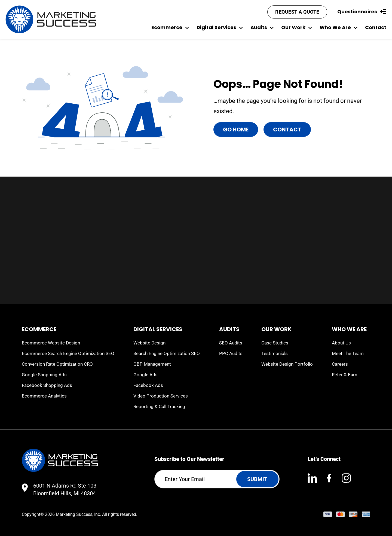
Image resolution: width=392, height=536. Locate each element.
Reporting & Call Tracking (159, 406)
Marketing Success (74, 514)
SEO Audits (231, 343)
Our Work (297, 27)
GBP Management (152, 364)
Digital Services (220, 27)
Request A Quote (297, 12)
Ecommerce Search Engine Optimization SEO (68, 353)
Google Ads (146, 375)
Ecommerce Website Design (51, 343)
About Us (341, 343)
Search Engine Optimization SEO (167, 353)
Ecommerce (170, 27)
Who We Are (339, 27)
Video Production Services (161, 396)
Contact (376, 27)
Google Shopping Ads (44, 375)
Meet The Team (348, 353)
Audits (262, 27)
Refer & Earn (344, 375)
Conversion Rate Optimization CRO (57, 364)
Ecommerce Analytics (44, 396)
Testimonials (275, 353)
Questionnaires (362, 12)
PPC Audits (231, 353)
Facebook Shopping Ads (47, 385)
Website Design (149, 343)
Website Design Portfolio (287, 364)
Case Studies (275, 343)
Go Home (236, 130)
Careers (340, 364)
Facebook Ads (148, 385)
